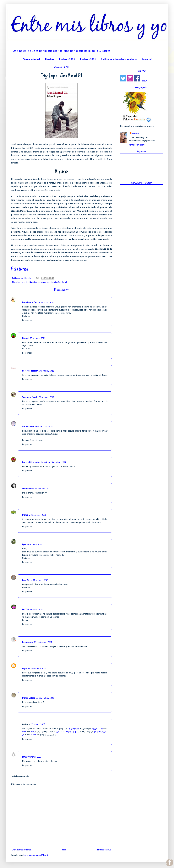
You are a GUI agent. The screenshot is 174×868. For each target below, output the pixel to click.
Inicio (64, 850)
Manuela (135, 133)
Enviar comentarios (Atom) (36, 855)
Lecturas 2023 (88, 59)
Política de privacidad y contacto (119, 59)
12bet (33, 735)
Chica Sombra (28, 489)
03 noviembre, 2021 (43, 642)
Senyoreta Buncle (30, 397)
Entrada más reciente (21, 850)
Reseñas (49, 59)
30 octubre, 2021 (43, 489)
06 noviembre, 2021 (37, 669)
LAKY (24, 610)
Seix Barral (62, 282)
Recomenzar (28, 642)
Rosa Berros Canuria (31, 303)
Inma (24, 757)
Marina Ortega (29, 698)
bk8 (32, 732)
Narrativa (25, 282)
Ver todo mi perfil (137, 145)
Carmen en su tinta (31, 427)
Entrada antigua (104, 850)
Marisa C (26, 515)
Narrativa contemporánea (40, 282)
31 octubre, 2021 (38, 515)
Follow (144, 81)
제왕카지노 (74, 729)
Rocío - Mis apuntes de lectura (36, 462)
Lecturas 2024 (67, 59)
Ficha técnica (19, 269)
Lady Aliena (27, 580)
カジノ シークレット (66, 732)
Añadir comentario (21, 777)
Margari (26, 338)
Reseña (54, 282)
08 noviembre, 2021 (45, 698)
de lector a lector (30, 371)
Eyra (24, 545)
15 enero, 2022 (38, 724)
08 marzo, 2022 (34, 757)
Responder (27, 320)
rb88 (24, 732)
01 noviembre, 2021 (36, 610)
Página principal (31, 59)
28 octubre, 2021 (49, 303)
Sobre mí (147, 59)
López (25, 669)
